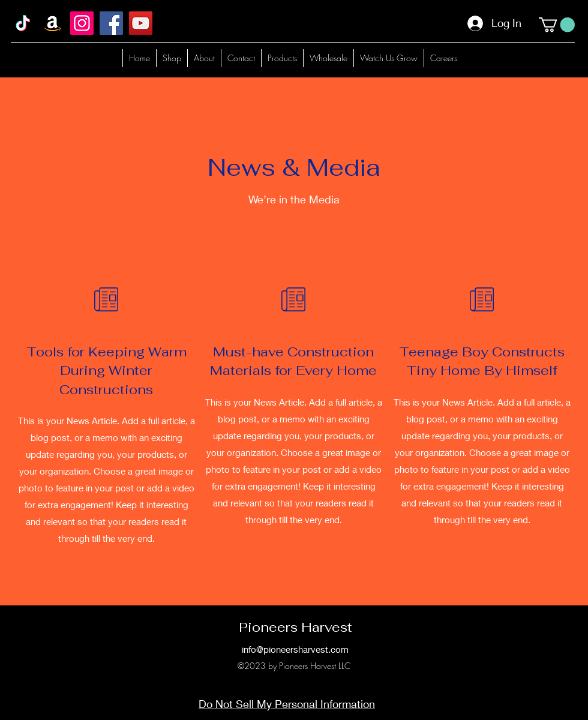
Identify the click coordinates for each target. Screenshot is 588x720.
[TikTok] (23, 23)
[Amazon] (52, 23)
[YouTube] (141, 23)
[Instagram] (82, 23)
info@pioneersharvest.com (295, 649)
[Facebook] (111, 23)
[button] (557, 25)
